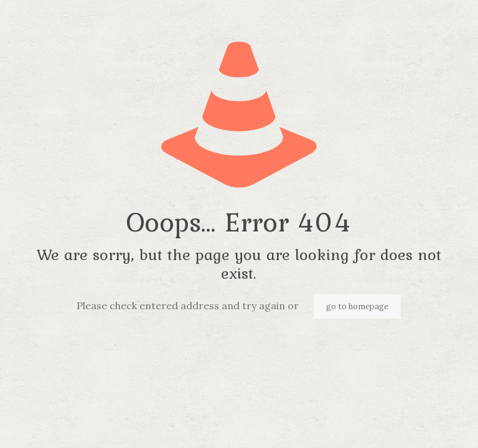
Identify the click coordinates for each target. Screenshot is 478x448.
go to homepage (357, 306)
